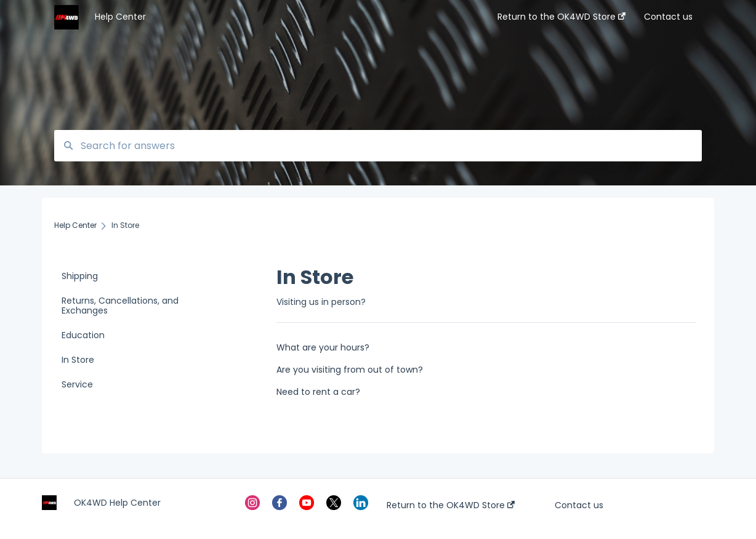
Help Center (120, 17)
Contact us (579, 505)
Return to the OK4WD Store (451, 505)
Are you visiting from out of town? (350, 370)
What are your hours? (323, 347)
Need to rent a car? (318, 392)
